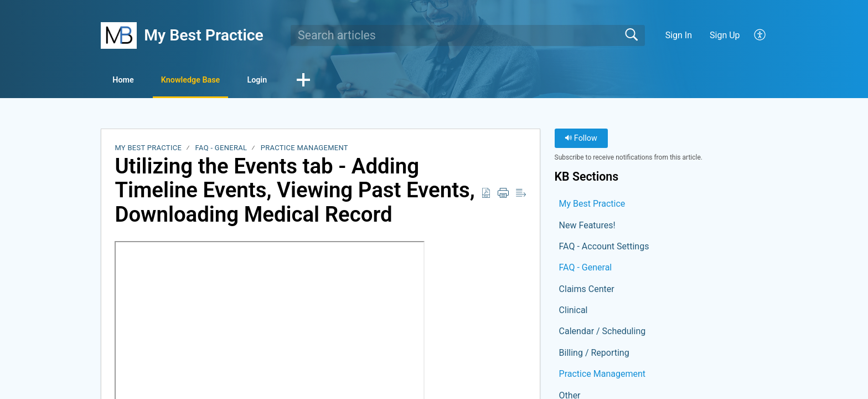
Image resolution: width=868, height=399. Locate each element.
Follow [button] (581, 140)
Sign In (679, 35)
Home (132, 81)
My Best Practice (148, 149)
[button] (760, 35)
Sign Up (725, 35)
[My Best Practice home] (119, 35)
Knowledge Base (216, 81)
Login (298, 81)
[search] (468, 35)
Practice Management (304, 149)
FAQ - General (221, 149)
